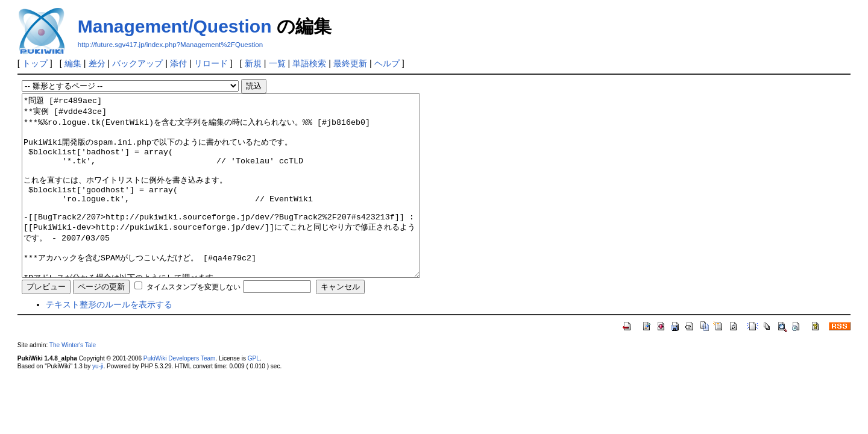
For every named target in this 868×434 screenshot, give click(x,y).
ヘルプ (387, 63)
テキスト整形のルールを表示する (109, 341)
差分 (97, 63)
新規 (253, 63)
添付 (178, 63)
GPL (254, 395)
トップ (35, 63)
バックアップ (137, 63)
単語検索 (309, 63)
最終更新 (350, 63)
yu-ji (98, 402)
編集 (73, 63)
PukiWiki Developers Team (180, 395)
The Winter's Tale (73, 381)
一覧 (277, 63)
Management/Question (175, 26)
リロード (211, 63)
